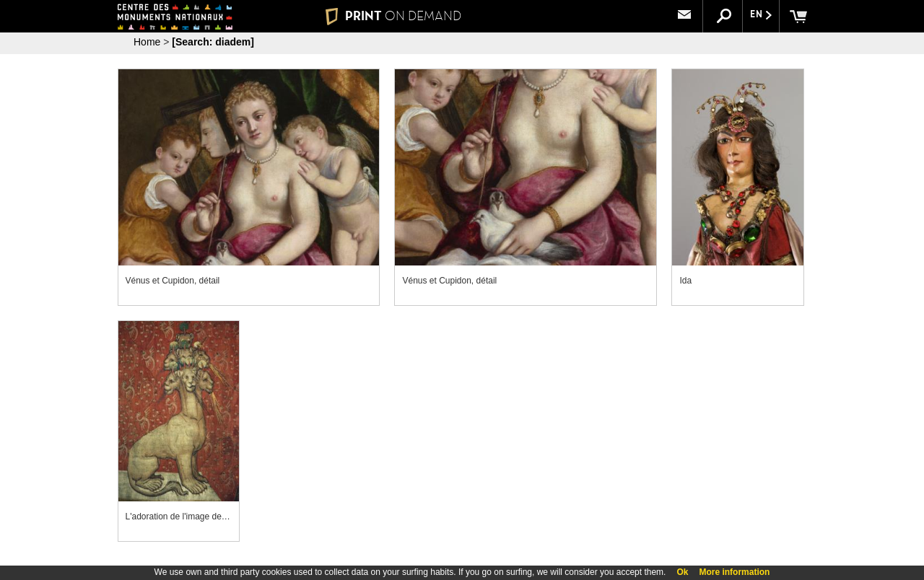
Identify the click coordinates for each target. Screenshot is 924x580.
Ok (682, 572)
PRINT (393, 16)
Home (147, 42)
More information (734, 572)
